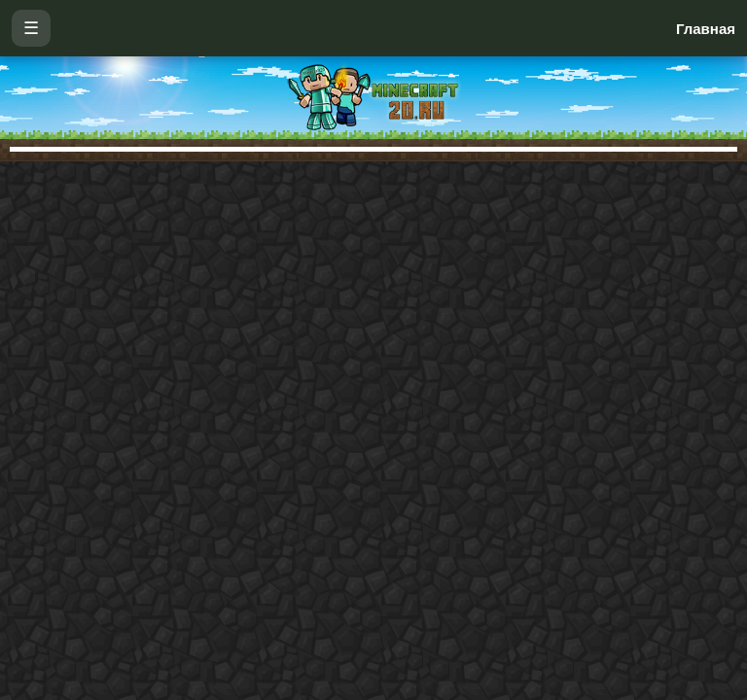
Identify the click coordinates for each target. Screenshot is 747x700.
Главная (706, 29)
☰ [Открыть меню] (31, 28)
